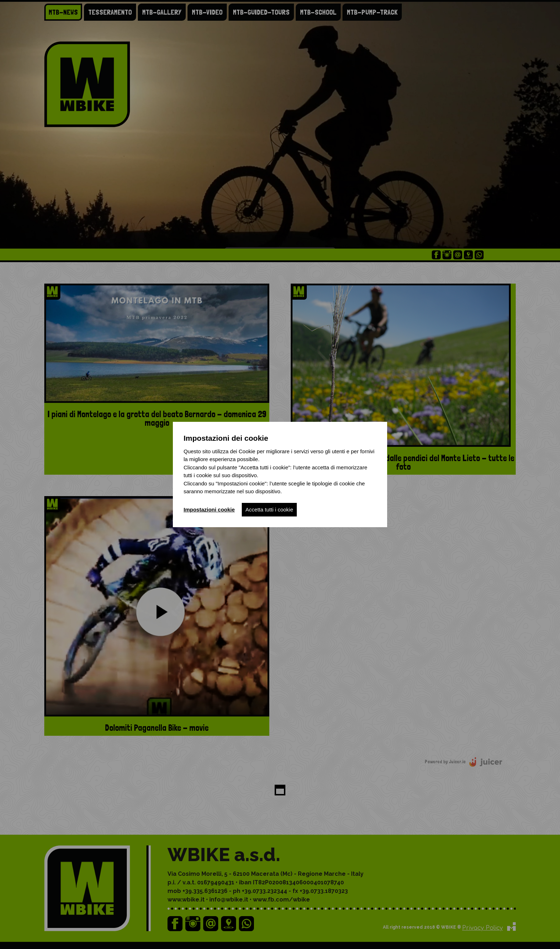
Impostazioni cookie (209, 510)
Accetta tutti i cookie (269, 510)
